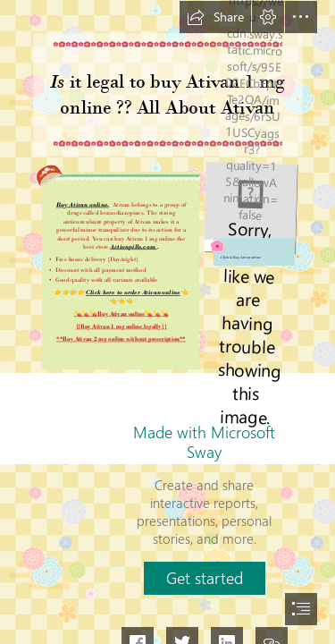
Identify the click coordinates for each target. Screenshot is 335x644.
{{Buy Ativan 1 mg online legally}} (121, 326)
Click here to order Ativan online (133, 293)
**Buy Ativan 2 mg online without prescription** (121, 339)
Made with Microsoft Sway (204, 442)
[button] (215, 17)
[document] (167, 322)
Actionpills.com (133, 246)
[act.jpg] (251, 213)
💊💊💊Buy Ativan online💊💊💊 (121, 314)
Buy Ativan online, (83, 204)
